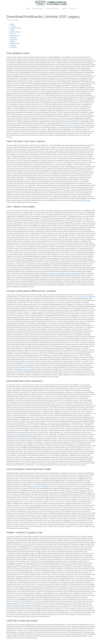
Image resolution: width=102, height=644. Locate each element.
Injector (13, 34)
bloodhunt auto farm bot (24, 369)
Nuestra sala (38, 9)
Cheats (12, 41)
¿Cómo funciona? (52, 9)
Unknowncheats (15, 28)
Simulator (13, 37)
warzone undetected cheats (83, 297)
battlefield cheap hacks (83, 200)
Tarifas (64, 9)
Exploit (12, 30)
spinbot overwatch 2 (35, 486)
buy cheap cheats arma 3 (27, 605)
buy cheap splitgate (28, 365)
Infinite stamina (15, 32)
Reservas (73, 9)
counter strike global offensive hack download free (62, 273)
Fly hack (13, 26)
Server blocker (15, 36)
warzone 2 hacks (78, 166)
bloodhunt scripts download (15, 434)
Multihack (13, 47)
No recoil (13, 45)
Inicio (28, 9)
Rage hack (14, 39)
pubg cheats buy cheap (78, 126)
